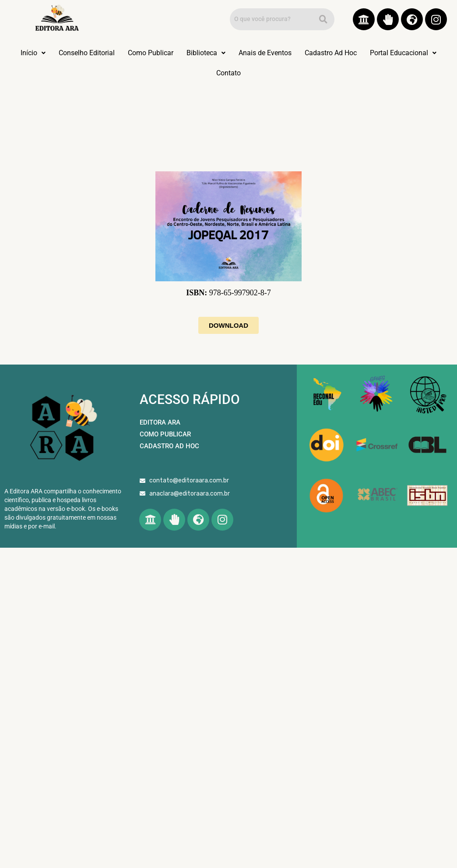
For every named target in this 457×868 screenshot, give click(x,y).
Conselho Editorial (87, 53)
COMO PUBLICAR (165, 434)
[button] (33, 53)
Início (33, 53)
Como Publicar (151, 53)
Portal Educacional (403, 53)
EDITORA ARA (160, 422)
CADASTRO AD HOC (169, 446)
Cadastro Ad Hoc (331, 53)
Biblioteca (206, 53)
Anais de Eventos (265, 53)
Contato (228, 73)
